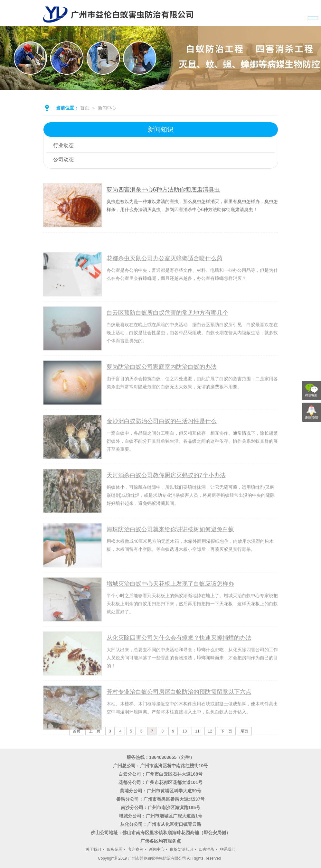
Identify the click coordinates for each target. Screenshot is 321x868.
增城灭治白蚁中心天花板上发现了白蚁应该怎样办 (170, 601)
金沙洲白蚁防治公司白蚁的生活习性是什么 (162, 438)
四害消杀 (206, 849)
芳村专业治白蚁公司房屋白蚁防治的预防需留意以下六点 (179, 709)
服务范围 (115, 849)
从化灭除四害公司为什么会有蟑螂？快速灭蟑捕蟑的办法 (179, 655)
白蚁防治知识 (182, 849)
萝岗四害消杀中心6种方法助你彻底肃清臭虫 (163, 191)
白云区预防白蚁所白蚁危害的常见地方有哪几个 (167, 330)
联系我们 (228, 849)
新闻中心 (107, 108)
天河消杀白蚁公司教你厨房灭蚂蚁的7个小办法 (166, 492)
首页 (85, 108)
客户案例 (136, 849)
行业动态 (63, 145)
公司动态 (63, 159)
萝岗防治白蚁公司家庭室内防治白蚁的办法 (162, 384)
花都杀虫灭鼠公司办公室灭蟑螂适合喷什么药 (165, 276)
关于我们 (93, 849)
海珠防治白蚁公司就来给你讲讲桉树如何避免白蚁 (170, 547)
